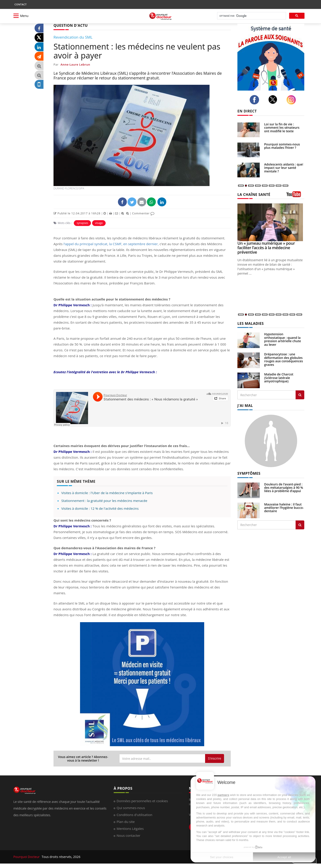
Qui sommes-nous (131, 808)
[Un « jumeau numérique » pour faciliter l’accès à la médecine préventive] (271, 222)
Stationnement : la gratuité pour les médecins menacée (104, 501)
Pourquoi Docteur (27, 857)
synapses (82, 223)
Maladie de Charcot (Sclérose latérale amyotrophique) (279, 378)
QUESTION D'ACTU (71, 25)
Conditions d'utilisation (134, 815)
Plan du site (126, 822)
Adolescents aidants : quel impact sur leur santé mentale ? (284, 168)
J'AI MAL (245, 406)
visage (99, 223)
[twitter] (274, 99)
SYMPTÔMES (249, 473)
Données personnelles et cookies (142, 801)
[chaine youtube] (295, 196)
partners (223, 795)
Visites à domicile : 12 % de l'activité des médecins (100, 508)
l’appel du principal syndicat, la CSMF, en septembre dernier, (111, 244)
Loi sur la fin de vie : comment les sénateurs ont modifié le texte (282, 128)
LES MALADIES (251, 323)
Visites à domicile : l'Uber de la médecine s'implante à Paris (107, 493)
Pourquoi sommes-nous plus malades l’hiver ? (282, 146)
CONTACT (21, 4)
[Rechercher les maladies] (300, 395)
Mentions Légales (130, 829)
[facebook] (256, 100)
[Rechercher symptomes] (300, 525)
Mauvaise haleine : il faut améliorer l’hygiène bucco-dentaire (284, 508)
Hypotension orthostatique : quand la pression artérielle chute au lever (283, 339)
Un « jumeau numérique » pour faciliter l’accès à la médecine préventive (266, 248)
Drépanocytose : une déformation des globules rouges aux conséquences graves (284, 359)
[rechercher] (251, 16)
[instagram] (292, 100)
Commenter (143, 213)
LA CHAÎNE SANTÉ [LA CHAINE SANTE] (254, 195)
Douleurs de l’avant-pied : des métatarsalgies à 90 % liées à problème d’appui (284, 488)
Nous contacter (129, 835)
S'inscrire (215, 758)
